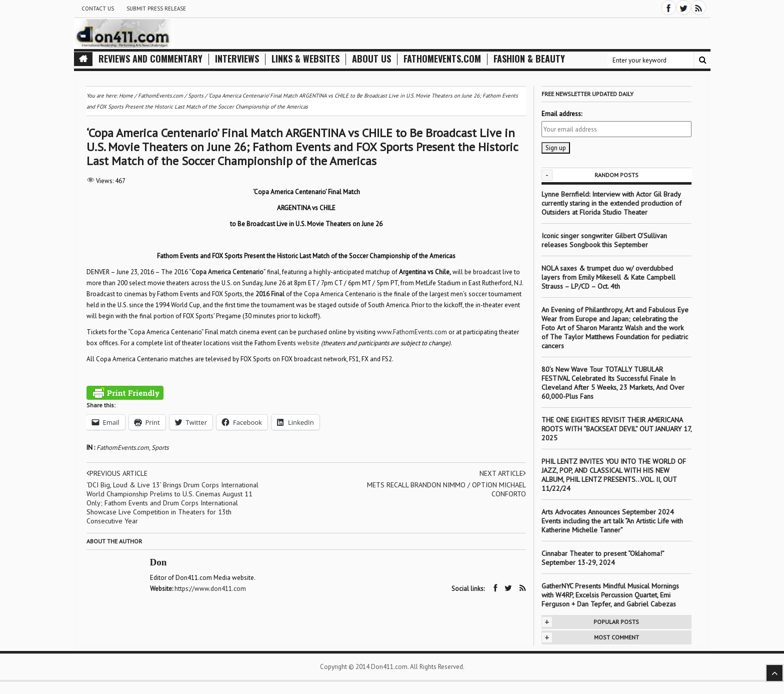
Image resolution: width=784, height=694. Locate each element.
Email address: (562, 114)
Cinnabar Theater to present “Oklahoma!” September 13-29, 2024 (603, 558)
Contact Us (98, 9)
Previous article (117, 473)
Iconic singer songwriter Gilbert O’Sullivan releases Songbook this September (604, 240)
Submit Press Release (156, 9)
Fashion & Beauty (529, 59)
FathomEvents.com (442, 59)
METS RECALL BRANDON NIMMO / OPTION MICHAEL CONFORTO (446, 489)
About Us (371, 59)
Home (126, 96)
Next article (503, 473)
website (308, 343)
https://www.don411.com (210, 589)
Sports (160, 448)
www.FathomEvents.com (412, 332)
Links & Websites (305, 59)
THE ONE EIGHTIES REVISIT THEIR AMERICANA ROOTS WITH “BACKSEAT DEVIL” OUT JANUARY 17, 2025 (616, 429)
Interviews (237, 59)
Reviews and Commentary (150, 59)
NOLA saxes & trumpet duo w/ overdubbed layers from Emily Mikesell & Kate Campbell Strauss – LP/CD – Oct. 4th (608, 277)
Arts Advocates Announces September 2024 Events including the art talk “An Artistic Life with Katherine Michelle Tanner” (612, 521)
